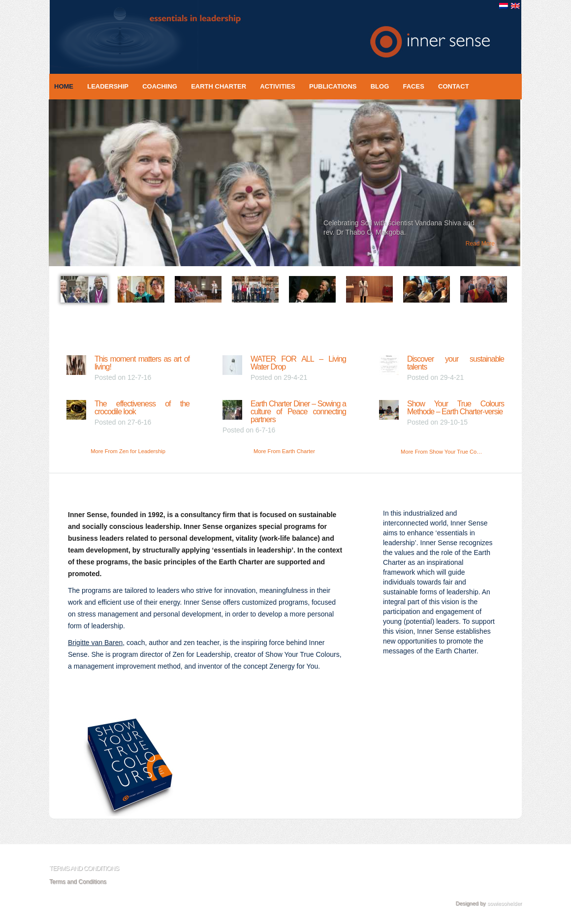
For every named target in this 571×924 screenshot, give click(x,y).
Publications (333, 86)
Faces (413, 86)
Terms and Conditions (78, 882)
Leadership (108, 86)
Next (528, 188)
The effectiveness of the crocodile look (142, 408)
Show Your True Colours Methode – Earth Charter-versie (456, 408)
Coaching (160, 86)
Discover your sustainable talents (456, 363)
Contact (454, 86)
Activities (278, 86)
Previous (41, 188)
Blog (380, 86)
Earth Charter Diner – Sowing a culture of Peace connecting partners (298, 412)
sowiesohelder (505, 903)
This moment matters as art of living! (142, 363)
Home (64, 86)
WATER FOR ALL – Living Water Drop (298, 363)
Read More (480, 244)
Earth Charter (219, 86)
